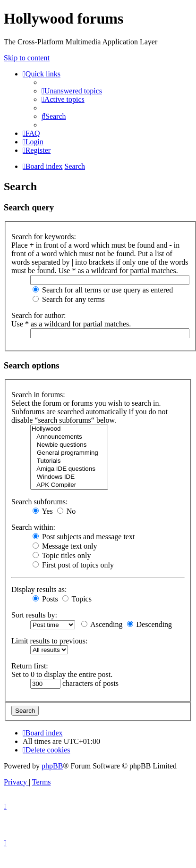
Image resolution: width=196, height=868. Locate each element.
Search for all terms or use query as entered (103, 290)
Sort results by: (34, 615)
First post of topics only (73, 565)
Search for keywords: (44, 237)
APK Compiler (69, 485)
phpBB (52, 766)
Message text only (65, 546)
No (67, 511)
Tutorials (69, 461)
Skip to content (27, 58)
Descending (150, 624)
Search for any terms (69, 299)
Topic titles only (62, 555)
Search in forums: (38, 395)
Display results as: (39, 589)
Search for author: (39, 315)
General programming (69, 453)
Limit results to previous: (49, 641)
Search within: (33, 527)
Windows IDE (69, 477)
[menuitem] (72, 91)
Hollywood (69, 429)
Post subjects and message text (84, 537)
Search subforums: (40, 502)
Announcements (69, 437)
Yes (43, 511)
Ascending (102, 624)
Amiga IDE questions (69, 469)
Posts (45, 599)
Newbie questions (69, 445)
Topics (77, 599)
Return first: (30, 666)
